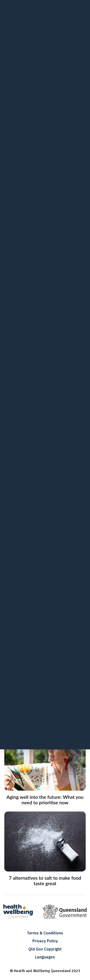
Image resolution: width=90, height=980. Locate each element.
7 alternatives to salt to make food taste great (45, 881)
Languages (45, 957)
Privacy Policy (45, 941)
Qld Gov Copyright (45, 949)
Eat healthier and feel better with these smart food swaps (45, 638)
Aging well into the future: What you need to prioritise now (45, 800)
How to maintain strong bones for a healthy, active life (45, 719)
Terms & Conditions (45, 933)
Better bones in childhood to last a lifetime (45, 557)
